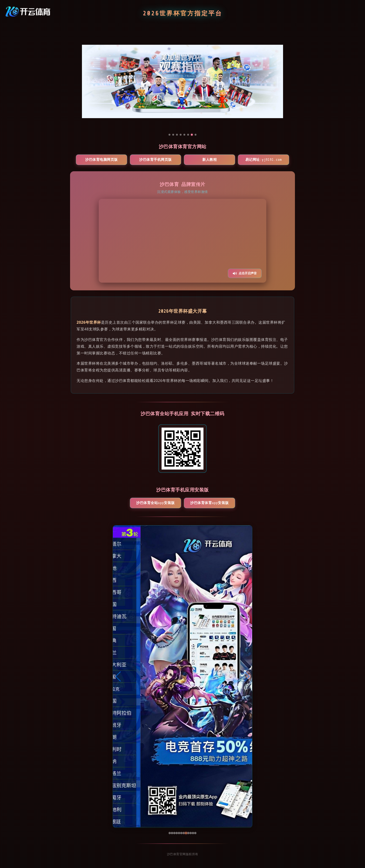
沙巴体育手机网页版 (155, 160)
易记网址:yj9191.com (264, 160)
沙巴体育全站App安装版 (155, 503)
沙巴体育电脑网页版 (101, 160)
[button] (118, 676)
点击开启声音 (245, 273)
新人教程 (210, 160)
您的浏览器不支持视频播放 (182, 241)
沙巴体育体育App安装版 (209, 503)
